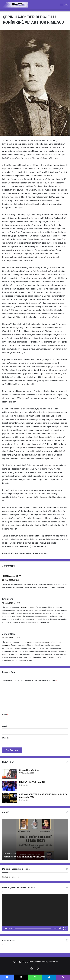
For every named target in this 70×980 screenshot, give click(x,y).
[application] (35, 913)
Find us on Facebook (10, 877)
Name (5, 715)
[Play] (6, 929)
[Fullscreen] (64, 929)
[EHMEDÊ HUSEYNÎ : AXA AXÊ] (10, 786)
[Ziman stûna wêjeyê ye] (10, 774)
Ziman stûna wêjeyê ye (29, 770)
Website (5, 738)
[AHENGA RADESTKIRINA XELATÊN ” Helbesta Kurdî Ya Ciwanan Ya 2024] (10, 798)
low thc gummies (28, 607)
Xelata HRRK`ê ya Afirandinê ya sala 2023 (26, 857)
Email (5, 726)
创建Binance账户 (12, 576)
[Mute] (60, 929)
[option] (35, 839)
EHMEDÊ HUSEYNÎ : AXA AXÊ (32, 782)
